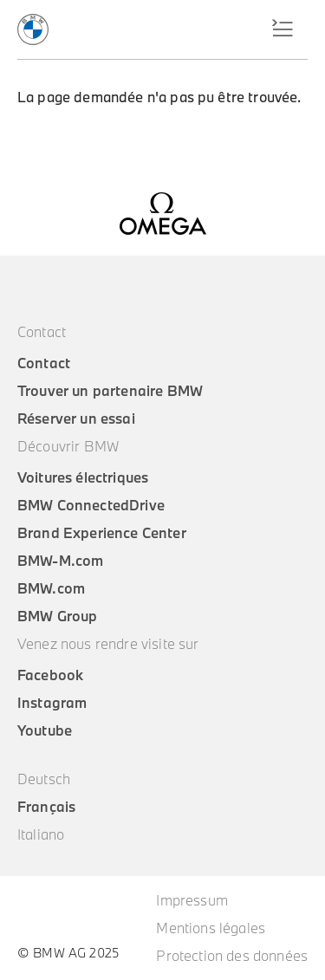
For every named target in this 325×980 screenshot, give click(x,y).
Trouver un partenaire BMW (110, 391)
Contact (44, 363)
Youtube (45, 730)
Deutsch (44, 779)
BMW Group (57, 616)
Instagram (52, 703)
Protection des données (232, 956)
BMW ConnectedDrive (91, 505)
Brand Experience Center (102, 533)
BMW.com (51, 588)
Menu (278, 29)
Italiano (41, 834)
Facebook (50, 675)
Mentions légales (211, 928)
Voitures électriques (83, 477)
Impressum (192, 900)
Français (46, 807)
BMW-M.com (60, 561)
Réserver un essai (76, 419)
